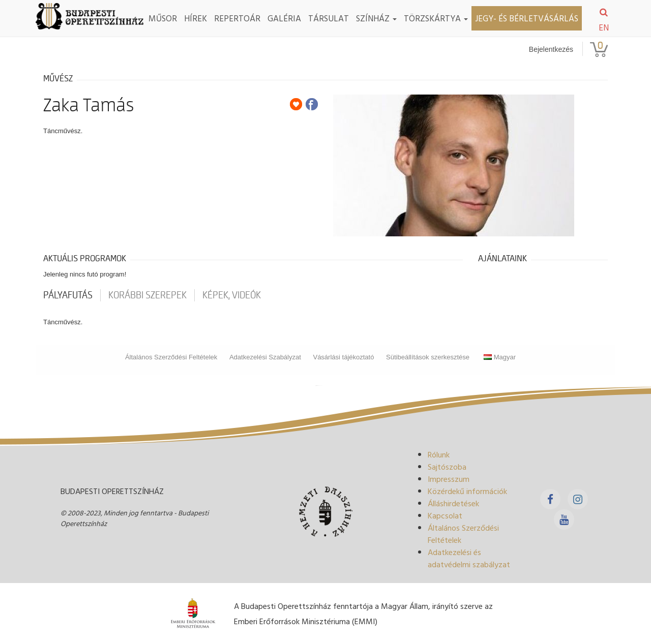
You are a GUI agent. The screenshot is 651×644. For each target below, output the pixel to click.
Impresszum (449, 479)
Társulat (329, 18)
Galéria (284, 18)
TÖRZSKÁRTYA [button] (436, 18)
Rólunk (439, 454)
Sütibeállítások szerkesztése (428, 357)
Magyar (500, 357)
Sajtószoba (447, 467)
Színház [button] (376, 18)
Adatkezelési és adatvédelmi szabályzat (469, 558)
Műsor (163, 18)
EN (604, 27)
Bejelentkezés (551, 49)
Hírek (196, 18)
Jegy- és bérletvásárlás (527, 18)
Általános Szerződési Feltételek (171, 357)
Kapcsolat (445, 515)
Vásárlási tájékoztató (343, 357)
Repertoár (237, 18)
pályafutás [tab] (68, 295)
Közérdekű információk (467, 491)
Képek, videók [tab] (232, 295)
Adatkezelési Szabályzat (265, 357)
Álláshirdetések (453, 503)
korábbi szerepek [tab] (147, 295)
